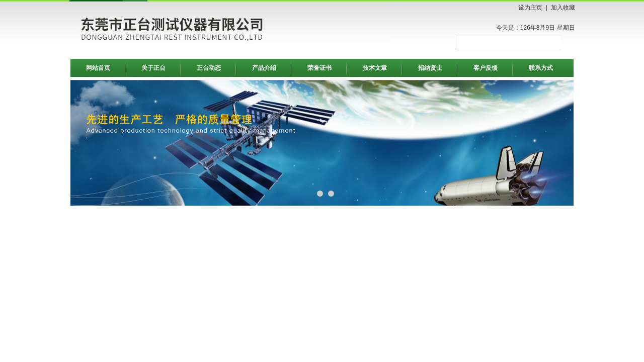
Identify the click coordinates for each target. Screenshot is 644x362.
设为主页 (530, 8)
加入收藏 (563, 8)
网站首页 (98, 68)
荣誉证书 (319, 68)
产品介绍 (264, 68)
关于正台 (153, 68)
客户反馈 (486, 68)
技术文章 (375, 68)
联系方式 (541, 68)
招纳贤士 (430, 68)
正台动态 (209, 68)
